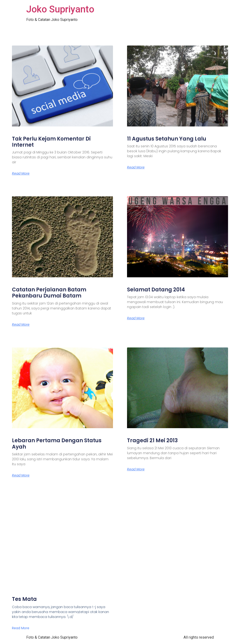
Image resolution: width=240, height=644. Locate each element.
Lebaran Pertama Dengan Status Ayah (57, 444)
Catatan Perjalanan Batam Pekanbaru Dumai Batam (49, 293)
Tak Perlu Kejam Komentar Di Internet (51, 142)
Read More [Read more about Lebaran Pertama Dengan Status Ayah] (21, 475)
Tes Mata (24, 599)
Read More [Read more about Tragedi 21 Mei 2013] (136, 469)
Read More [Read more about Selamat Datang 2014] (136, 318)
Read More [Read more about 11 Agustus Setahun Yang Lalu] (136, 167)
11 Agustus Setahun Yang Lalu (167, 139)
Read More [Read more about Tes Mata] (21, 628)
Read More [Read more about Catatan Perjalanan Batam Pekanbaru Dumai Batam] (21, 324)
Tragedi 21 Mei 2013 (152, 440)
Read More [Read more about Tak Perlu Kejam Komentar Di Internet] (21, 173)
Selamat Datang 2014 (156, 290)
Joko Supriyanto (60, 9)
